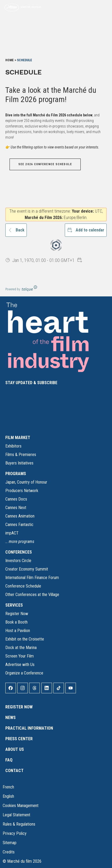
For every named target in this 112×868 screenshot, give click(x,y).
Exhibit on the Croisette (25, 639)
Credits (9, 852)
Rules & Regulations (19, 824)
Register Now (17, 614)
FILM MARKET (18, 438)
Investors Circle (18, 561)
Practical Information (29, 728)
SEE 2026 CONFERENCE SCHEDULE (45, 164)
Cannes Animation (20, 516)
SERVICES (14, 605)
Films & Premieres (21, 455)
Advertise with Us (20, 665)
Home (10, 60)
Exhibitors (13, 446)
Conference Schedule (23, 586)
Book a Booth (16, 622)
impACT (12, 533)
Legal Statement (16, 815)
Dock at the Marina (21, 648)
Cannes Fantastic (19, 525)
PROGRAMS (16, 474)
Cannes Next (16, 508)
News (10, 718)
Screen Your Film (20, 656)
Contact (14, 771)
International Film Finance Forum (32, 578)
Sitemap (10, 843)
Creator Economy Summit (27, 569)
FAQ (9, 760)
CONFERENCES (19, 552)
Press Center (19, 739)
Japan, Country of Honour (26, 482)
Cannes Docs (16, 499)
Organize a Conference (24, 673)
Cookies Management (21, 806)
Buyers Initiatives (19, 463)
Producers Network (22, 491)
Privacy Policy (15, 833)
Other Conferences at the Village (32, 595)
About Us (15, 749)
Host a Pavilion (18, 631)
